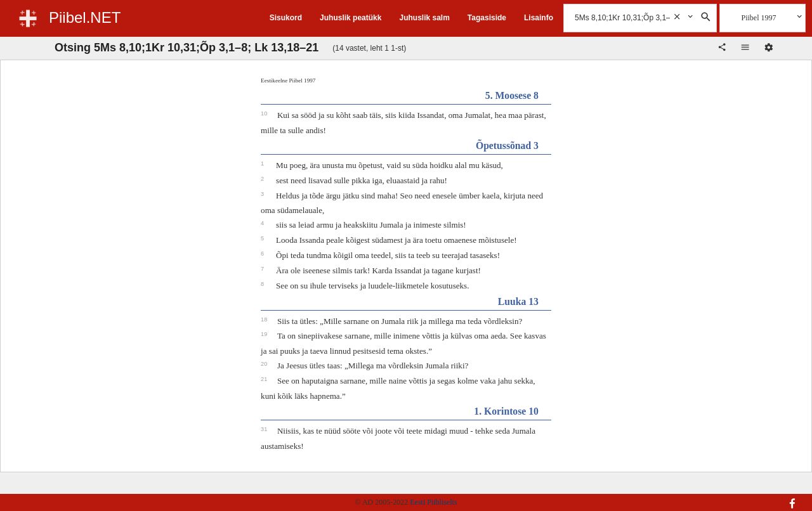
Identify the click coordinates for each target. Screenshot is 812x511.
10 (265, 113)
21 (265, 379)
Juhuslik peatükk (350, 18)
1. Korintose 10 (506, 411)
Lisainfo (539, 18)
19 (265, 334)
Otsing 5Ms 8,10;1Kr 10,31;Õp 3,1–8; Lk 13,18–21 (187, 48)
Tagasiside (487, 18)
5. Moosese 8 (512, 95)
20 (265, 364)
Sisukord (286, 18)
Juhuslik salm (424, 18)
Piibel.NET (85, 17)
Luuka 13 (518, 301)
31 (265, 429)
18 (265, 320)
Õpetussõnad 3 (507, 146)
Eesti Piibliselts (433, 502)
